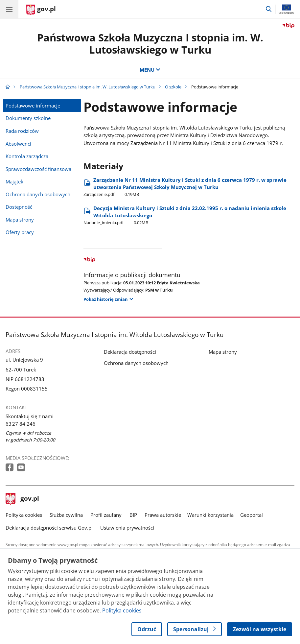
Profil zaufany (106, 515)
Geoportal (252, 515)
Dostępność (19, 207)
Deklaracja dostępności (130, 352)
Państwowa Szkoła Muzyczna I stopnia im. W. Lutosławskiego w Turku (150, 44)
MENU (150, 70)
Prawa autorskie (163, 515)
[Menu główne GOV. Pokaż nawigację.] (9, 9)
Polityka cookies (24, 515)
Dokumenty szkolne (28, 118)
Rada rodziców (22, 131)
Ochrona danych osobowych (38, 194)
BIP (133, 515)
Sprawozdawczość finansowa (38, 169)
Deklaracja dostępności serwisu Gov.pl (49, 528)
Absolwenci (18, 144)
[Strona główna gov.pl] (41, 10)
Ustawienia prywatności (127, 528)
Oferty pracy (20, 232)
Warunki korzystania (210, 515)
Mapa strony (20, 220)
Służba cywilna (66, 515)
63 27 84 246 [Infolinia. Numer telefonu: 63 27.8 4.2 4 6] (21, 424)
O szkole (173, 87)
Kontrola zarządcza (27, 156)
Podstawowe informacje (33, 106)
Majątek (14, 182)
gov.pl (22, 499)
